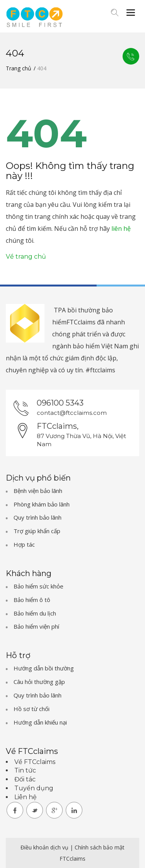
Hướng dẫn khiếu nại (40, 722)
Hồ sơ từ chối (32, 709)
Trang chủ (19, 68)
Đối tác (25, 779)
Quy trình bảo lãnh (38, 517)
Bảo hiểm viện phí (36, 626)
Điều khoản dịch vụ (45, 847)
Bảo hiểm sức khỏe (38, 586)
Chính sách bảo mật (100, 847)
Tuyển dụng (34, 788)
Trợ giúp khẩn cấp (37, 531)
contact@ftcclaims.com (72, 413)
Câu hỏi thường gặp (39, 682)
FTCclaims (72, 859)
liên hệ (121, 229)
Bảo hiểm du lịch (35, 613)
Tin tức (25, 770)
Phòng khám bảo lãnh (42, 504)
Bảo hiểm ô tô (32, 600)
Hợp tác (24, 544)
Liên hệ (131, 56)
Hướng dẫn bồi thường (44, 668)
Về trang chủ (26, 257)
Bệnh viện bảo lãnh (38, 491)
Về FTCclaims (35, 762)
